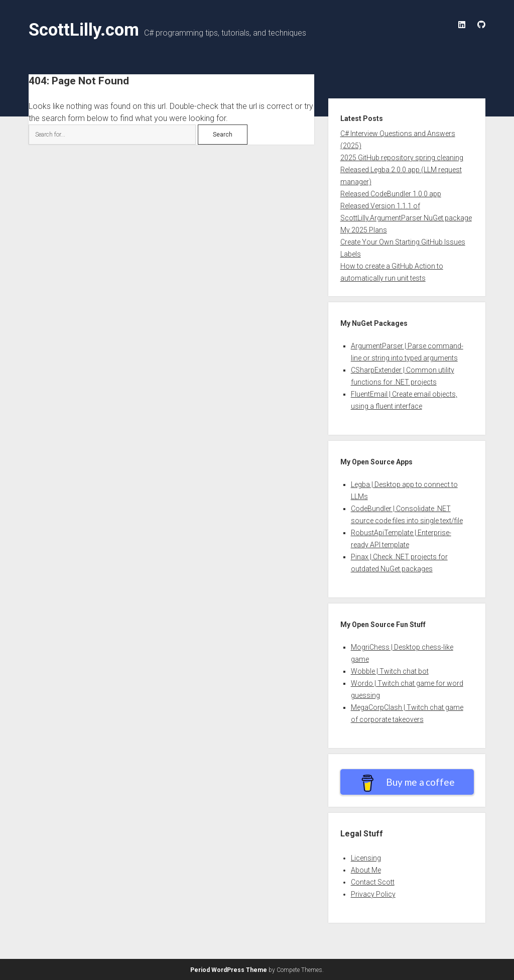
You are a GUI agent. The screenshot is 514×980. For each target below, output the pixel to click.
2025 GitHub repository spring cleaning (402, 158)
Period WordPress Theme (229, 970)
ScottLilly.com (84, 30)
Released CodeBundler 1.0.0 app (391, 194)
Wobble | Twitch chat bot (390, 671)
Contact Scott (373, 882)
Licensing (366, 858)
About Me (366, 870)
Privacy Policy (373, 894)
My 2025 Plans (364, 230)
